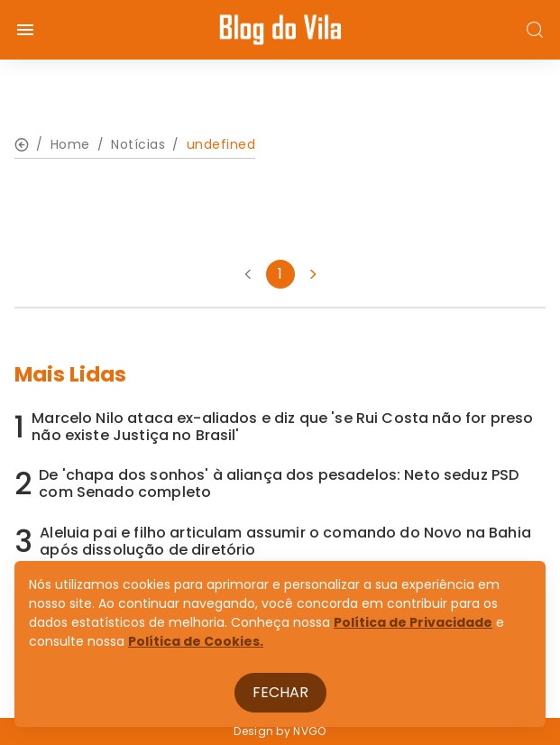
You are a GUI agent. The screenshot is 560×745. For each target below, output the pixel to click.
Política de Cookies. (196, 641)
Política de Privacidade (413, 622)
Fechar (280, 692)
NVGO (309, 731)
